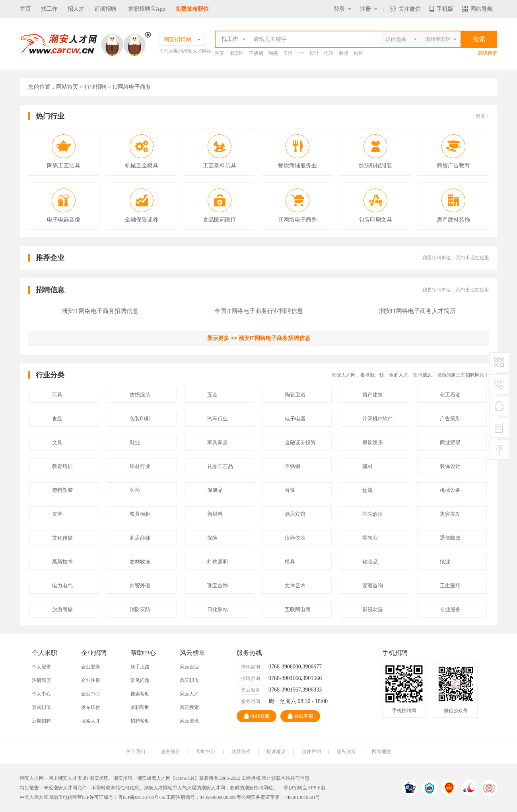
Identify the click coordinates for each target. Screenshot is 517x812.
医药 (135, 490)
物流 (367, 490)
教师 (344, 53)
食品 (57, 419)
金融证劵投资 (300, 442)
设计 (314, 53)
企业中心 (91, 694)
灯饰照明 (218, 562)
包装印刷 (140, 419)
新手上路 (140, 667)
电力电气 (62, 586)
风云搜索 (189, 707)
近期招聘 (105, 9)
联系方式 (241, 752)
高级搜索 (488, 53)
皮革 (57, 514)
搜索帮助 (140, 694)
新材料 (215, 514)
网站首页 (67, 87)
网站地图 (381, 752)
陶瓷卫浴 (295, 395)
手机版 (441, 9)
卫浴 (288, 53)
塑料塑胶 (62, 490)
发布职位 (91, 707)
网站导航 (477, 9)
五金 (212, 395)
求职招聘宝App (147, 9)
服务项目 (171, 752)
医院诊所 (373, 514)
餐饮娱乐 (373, 442)
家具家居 (218, 442)
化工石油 (450, 395)
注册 (369, 9)
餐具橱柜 (140, 514)
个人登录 (41, 667)
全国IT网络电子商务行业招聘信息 (259, 311)
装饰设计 (450, 466)
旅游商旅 (62, 609)
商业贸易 (450, 442)
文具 (57, 442)
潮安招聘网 (256, 788)
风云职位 (189, 680)
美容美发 (450, 514)
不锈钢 (256, 53)
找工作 (49, 9)
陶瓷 (273, 53)
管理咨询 (373, 586)
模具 (290, 562)
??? (301, 53)
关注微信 (405, 9)
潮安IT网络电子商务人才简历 (417, 311)
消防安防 (140, 609)
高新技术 (62, 562)
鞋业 (135, 442)
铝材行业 (140, 466)
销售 (358, 53)
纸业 (445, 562)
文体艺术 (295, 586)
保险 (212, 538)
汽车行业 (218, 419)
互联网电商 (298, 609)
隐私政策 (346, 752)
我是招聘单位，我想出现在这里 (456, 258)
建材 (367, 466)
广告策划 (450, 419)
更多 (482, 116)
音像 (290, 490)
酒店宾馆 (295, 514)
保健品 (215, 490)
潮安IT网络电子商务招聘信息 (100, 311)
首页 (25, 9)
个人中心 (41, 694)
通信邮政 (450, 538)
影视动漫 (373, 609)
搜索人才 (91, 721)
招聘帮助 (140, 721)
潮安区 (237, 53)
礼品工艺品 (220, 466)
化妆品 (370, 562)
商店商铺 (140, 538)
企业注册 (91, 680)
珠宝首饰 (218, 586)
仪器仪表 (295, 538)
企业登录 (91, 667)
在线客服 (257, 716)
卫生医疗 (450, 586)
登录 (342, 9)
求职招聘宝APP (300, 788)
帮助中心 (206, 752)
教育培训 (62, 466)
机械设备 (450, 490)
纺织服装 (140, 395)
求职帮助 (140, 707)
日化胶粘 (218, 609)
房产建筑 (373, 395)
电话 (329, 53)
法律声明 (311, 752)
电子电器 (295, 419)
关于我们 (136, 752)
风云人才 (189, 694)
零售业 (370, 538)
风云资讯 (189, 721)
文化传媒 (62, 538)
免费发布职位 (192, 9)
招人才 (76, 9)
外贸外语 (140, 586)
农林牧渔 (140, 562)
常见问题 (140, 680)
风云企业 (189, 667)
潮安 (220, 53)
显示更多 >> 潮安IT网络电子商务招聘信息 (259, 338)
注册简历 (41, 680)
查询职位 (41, 707)
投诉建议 (276, 752)
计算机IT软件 (378, 419)
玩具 (57, 395)
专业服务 (450, 609)
